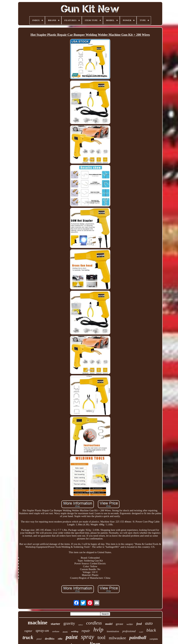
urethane (56, 631)
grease (119, 624)
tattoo (81, 625)
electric (65, 632)
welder (130, 624)
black (151, 630)
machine (38, 622)
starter (55, 624)
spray (88, 637)
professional (129, 631)
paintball (138, 638)
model (109, 624)
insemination (113, 631)
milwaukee (117, 638)
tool (102, 637)
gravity (69, 623)
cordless (94, 623)
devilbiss (50, 639)
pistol (39, 639)
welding (75, 631)
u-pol (141, 632)
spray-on (42, 631)
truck (28, 637)
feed (139, 624)
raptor (28, 631)
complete (154, 639)
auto (149, 623)
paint (72, 637)
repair (86, 631)
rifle (60, 639)
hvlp (98, 630)
